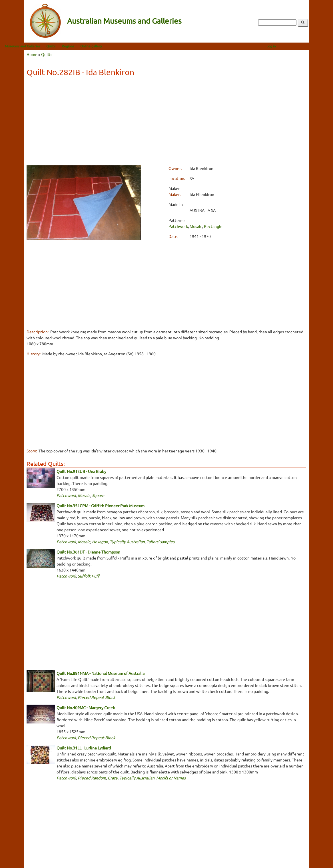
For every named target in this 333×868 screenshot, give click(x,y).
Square (98, 495)
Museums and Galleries (46, 46)
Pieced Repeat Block (96, 697)
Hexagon (100, 542)
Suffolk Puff (89, 576)
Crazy (113, 778)
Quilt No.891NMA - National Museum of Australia (101, 673)
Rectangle (213, 226)
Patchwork (178, 226)
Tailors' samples (161, 542)
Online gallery (115, 46)
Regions (92, 46)
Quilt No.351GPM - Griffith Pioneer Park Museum (101, 506)
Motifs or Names (171, 778)
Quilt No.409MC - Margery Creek (86, 707)
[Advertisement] (166, 122)
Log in (295, 46)
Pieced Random (92, 778)
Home (32, 54)
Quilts (75, 46)
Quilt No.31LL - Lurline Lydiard (84, 748)
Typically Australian (127, 542)
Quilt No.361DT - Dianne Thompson (88, 552)
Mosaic (196, 226)
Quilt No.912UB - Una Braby (81, 471)
